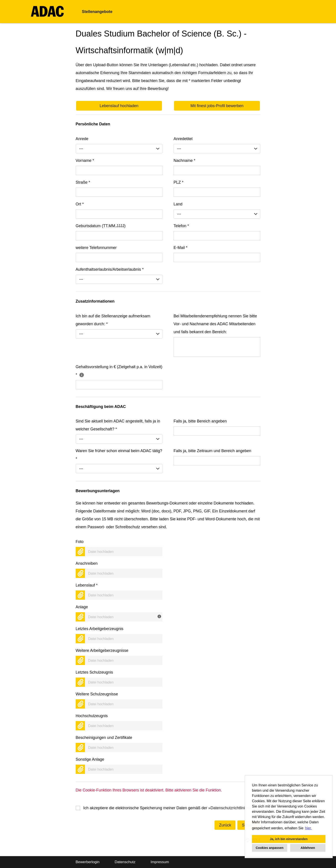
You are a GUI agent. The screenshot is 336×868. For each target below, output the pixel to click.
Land (178, 204)
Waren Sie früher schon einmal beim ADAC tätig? (119, 455)
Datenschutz (125, 862)
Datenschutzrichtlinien (230, 808)
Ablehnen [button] (308, 848)
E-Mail (181, 248)
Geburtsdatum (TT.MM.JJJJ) (101, 226)
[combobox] (119, 149)
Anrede (82, 139)
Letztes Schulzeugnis (94, 672)
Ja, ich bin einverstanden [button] (289, 839)
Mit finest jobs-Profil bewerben (217, 106)
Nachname (185, 161)
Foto (80, 542)
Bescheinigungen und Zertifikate (104, 738)
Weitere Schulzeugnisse (97, 694)
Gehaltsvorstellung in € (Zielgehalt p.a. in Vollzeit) (119, 371)
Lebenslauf (87, 585)
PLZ (179, 182)
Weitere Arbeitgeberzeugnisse (102, 651)
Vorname (85, 161)
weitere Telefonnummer (96, 248)
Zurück (225, 825)
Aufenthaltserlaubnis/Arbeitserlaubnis (110, 269)
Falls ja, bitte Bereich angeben (200, 421)
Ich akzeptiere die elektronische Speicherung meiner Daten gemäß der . (168, 808)
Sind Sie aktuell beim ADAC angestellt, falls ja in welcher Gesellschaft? (118, 425)
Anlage (82, 607)
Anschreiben (87, 563)
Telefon (181, 226)
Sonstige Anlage (90, 759)
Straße (83, 182)
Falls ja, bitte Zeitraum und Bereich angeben (212, 451)
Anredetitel (183, 139)
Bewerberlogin (88, 862)
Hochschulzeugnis (92, 716)
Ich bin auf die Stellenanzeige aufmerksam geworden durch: (113, 320)
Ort (80, 204)
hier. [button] (308, 828)
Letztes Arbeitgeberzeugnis (100, 629)
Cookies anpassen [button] (270, 848)
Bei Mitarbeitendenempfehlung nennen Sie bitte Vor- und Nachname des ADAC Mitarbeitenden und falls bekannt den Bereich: (215, 324)
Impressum (160, 862)
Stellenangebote (97, 12)
